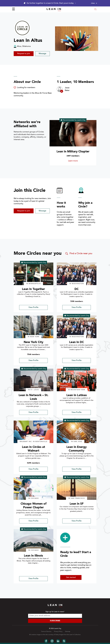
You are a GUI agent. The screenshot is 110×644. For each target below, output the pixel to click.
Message (42, 54)
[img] (34, 274)
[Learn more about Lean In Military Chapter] (73, 133)
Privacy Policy (58, 632)
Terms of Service (46, 632)
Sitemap (68, 632)
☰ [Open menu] (14, 9)
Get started (71, 577)
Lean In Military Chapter (73, 152)
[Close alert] (94, 3)
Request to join (24, 54)
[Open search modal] (95, 9)
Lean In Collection (75, 635)
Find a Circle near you (79, 254)
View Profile (33, 307)
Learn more (76, 161)
